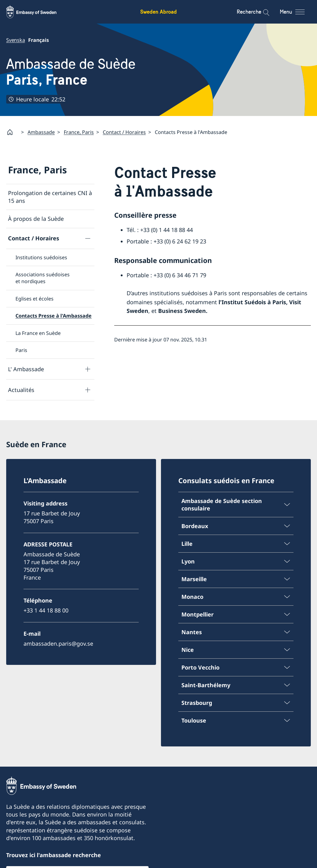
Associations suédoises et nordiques (43, 278)
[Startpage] (12, 132)
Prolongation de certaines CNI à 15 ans (50, 197)
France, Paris (79, 132)
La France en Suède (38, 333)
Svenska (16, 40)
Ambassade (41, 132)
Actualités (21, 390)
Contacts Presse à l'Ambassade (54, 316)
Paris (21, 350)
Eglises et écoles (35, 299)
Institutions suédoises (41, 257)
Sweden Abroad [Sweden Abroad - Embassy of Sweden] (158, 12)
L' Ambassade (26, 369)
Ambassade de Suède (71, 72)
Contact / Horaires (124, 132)
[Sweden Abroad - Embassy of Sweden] (37, 12)
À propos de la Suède (36, 219)
